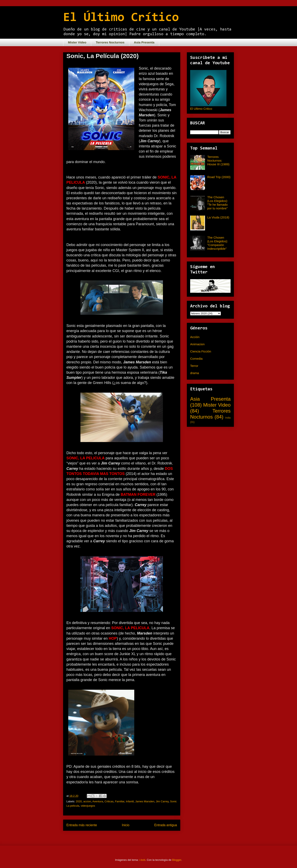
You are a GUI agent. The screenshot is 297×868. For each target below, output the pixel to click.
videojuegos (88, 806)
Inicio (126, 825)
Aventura (98, 801)
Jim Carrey (162, 801)
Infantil (130, 801)
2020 (79, 801)
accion (87, 801)
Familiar (120, 801)
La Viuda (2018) (218, 217)
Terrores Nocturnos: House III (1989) (218, 160)
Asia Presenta (144, 42)
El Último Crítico (121, 18)
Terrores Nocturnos (110, 42)
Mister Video (77, 42)
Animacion (197, 344)
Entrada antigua (166, 825)
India (228, 418)
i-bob (142, 860)
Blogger (177, 860)
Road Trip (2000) (219, 177)
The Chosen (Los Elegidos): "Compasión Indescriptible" (218, 243)
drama (195, 373)
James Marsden (145, 801)
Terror (194, 366)
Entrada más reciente (82, 825)
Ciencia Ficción (201, 351)
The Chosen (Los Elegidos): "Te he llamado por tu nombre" (218, 203)
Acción (195, 337)
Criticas (109, 801)
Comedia (196, 359)
